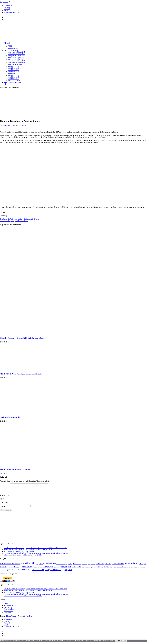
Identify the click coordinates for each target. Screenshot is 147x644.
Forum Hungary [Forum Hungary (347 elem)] (14, 569)
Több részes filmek (14, 81)
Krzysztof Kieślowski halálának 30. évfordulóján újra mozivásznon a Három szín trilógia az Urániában (37, 556)
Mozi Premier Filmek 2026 (13, 82)
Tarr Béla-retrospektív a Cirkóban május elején (19, 554)
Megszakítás (5, 2)
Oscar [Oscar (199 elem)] (114, 569)
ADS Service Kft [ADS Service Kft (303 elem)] (6, 566)
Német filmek (8, 613)
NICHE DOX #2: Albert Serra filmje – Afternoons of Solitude (21, 374)
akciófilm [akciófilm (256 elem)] (17, 566)
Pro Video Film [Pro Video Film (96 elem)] (141, 570)
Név (2, 501)
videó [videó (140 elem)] (63, 572)
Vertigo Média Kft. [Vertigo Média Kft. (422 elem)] (53, 572)
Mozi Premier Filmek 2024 (17, 54)
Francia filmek (9, 610)
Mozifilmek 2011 (13, 77)
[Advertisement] (74, 104)
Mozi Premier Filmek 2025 (17, 52)
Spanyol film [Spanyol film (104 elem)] (17, 572)
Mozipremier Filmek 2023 (16, 56)
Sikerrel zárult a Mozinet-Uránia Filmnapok (15, 469)
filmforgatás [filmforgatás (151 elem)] (143, 566)
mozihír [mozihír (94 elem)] (77, 569)
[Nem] (128, 643)
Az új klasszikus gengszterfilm (10, 417)
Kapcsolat (7, 7)
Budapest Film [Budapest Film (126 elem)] (92, 566)
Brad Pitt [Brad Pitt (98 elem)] (79, 566)
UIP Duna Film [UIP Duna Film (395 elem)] (38, 572)
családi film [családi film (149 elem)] (108, 566)
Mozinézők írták (13, 48)
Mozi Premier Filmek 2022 (17, 57)
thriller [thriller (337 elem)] (23, 572)
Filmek (6, 84)
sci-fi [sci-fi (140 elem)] (12, 572)
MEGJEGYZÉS (5, 498)
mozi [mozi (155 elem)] (73, 569)
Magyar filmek (9, 608)
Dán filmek (8, 615)
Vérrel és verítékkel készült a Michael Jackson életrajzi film (23, 557)
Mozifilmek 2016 (13, 68)
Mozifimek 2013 (13, 73)
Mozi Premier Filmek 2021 (17, 59)
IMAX (10, 47)
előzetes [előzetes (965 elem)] (135, 566)
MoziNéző (6, 125)
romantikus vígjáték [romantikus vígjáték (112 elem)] (5, 572)
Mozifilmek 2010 (13, 79)
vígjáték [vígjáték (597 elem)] (68, 572)
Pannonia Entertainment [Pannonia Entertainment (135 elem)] (123, 569)
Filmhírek (7, 43)
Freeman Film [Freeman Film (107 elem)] (36, 569)
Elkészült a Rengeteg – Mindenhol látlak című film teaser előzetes (22, 338)
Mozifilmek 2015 (13, 70)
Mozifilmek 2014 (13, 72)
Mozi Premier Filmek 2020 (17, 61)
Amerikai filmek (9, 611)
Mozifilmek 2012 (13, 75)
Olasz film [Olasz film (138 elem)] (109, 569)
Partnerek (7, 9)
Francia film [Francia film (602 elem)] (26, 569)
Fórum (6, 11)
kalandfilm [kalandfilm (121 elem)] (56, 569)
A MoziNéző (8, 5)
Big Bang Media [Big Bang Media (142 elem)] (72, 566)
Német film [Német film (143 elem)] (103, 569)
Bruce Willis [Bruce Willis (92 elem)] (85, 566)
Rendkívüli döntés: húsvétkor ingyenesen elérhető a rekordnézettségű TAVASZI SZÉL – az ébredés (36, 550)
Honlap (2, 509)
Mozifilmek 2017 (13, 66)
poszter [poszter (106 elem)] (135, 569)
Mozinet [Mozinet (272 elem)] (82, 569)
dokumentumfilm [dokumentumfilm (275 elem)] (118, 566)
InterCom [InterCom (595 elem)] (49, 569)
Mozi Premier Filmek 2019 (17, 63)
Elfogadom (119, 643)
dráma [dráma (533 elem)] (127, 566)
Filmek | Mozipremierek (12, 50)
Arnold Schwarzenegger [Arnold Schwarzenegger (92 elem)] (62, 566)
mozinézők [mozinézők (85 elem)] (88, 570)
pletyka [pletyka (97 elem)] (132, 570)
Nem (125, 643)
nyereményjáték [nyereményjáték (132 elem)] (95, 569)
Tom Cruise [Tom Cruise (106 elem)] (29, 572)
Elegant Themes (11, 618)
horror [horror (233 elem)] (42, 569)
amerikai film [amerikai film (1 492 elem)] (28, 566)
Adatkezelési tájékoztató (12, 12)
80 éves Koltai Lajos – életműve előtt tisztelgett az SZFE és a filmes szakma (28, 552)
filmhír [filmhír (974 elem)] (4, 569)
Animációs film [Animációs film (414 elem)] (49, 566)
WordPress (29, 618)
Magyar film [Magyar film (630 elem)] (66, 569)
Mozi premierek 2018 (15, 64)
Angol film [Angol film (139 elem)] (40, 566)
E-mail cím (4, 505)
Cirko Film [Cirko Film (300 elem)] (100, 566)
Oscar (10, 45)
